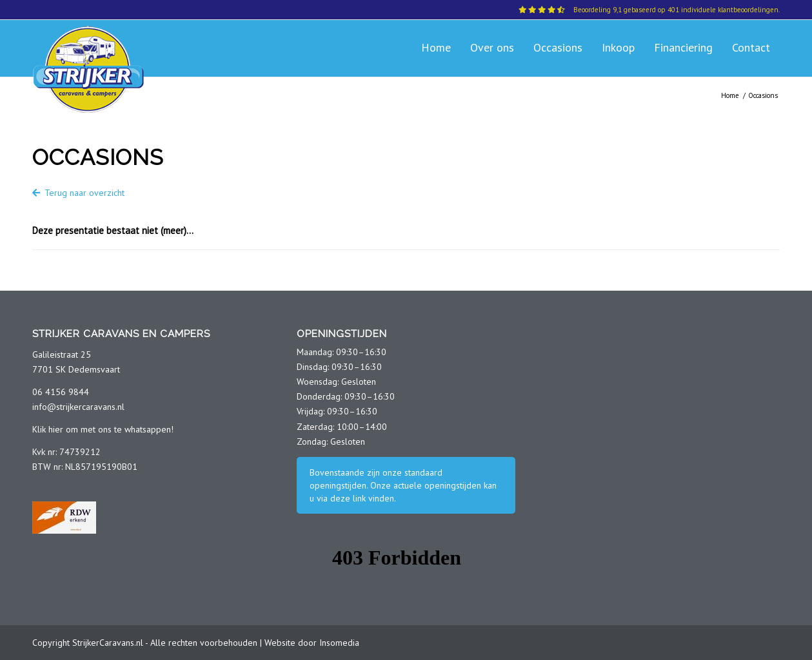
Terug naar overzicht (78, 193)
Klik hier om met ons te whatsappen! (103, 429)
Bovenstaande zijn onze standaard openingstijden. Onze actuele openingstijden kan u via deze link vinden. (403, 485)
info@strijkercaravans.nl (78, 407)
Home (730, 95)
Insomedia (339, 643)
